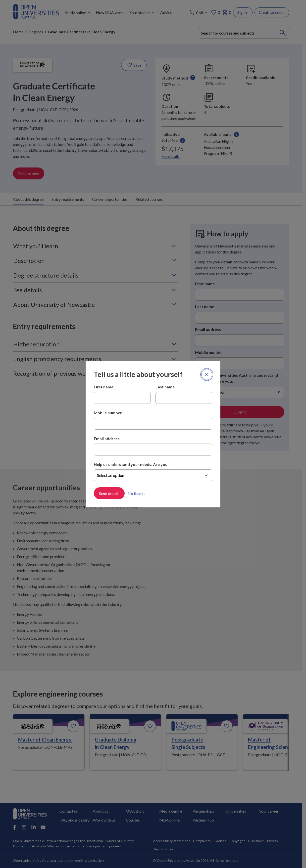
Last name (165, 387)
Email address (107, 438)
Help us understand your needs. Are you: (131, 464)
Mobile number (108, 413)
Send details (109, 493)
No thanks (136, 493)
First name (104, 387)
